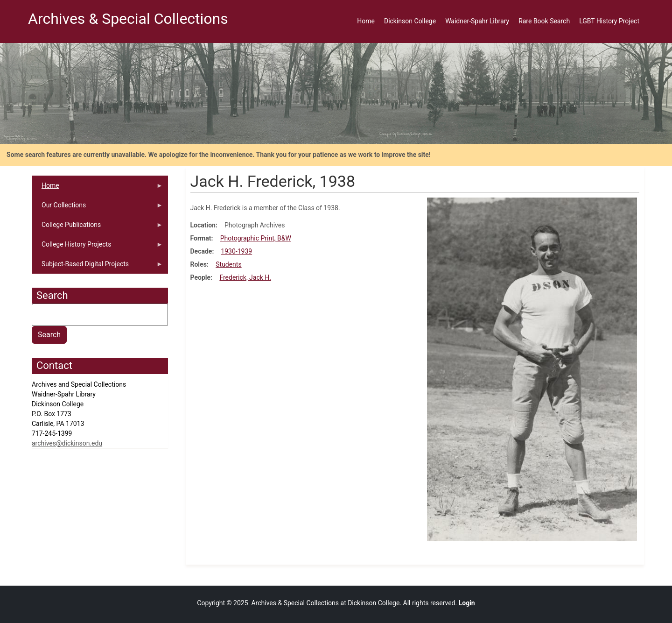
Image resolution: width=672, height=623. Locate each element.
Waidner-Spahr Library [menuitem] (477, 21)
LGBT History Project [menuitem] (609, 21)
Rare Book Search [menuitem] (544, 21)
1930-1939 (236, 251)
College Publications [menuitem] (97, 228)
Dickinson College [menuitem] (410, 21)
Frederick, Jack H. (245, 277)
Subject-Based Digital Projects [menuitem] (97, 267)
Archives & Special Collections (128, 19)
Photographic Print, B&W (256, 238)
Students (228, 264)
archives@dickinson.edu (67, 443)
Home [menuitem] (366, 21)
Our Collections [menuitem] (97, 208)
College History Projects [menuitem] (97, 247)
